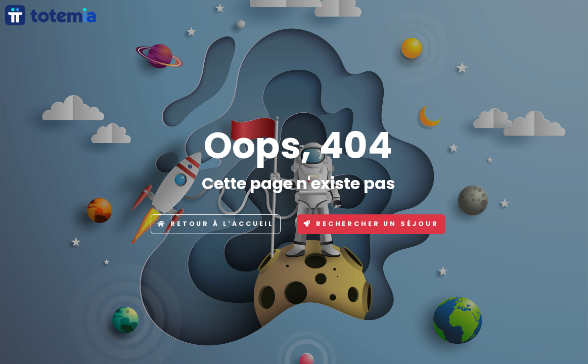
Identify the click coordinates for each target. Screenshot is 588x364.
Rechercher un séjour (371, 224)
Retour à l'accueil (216, 224)
